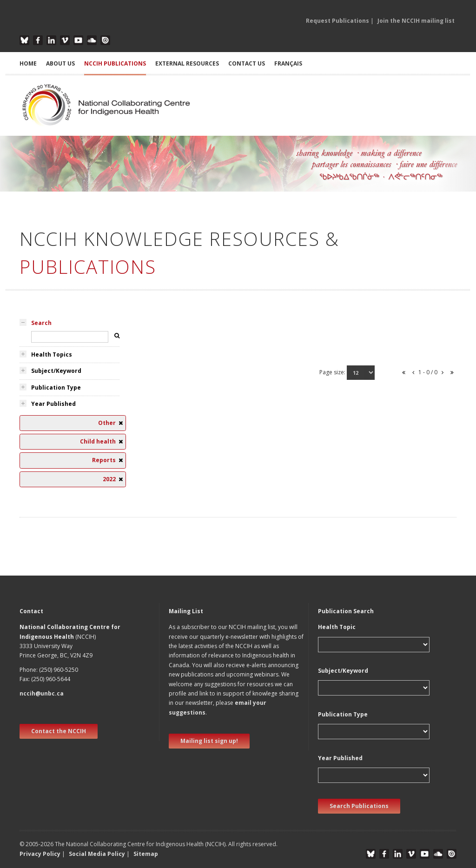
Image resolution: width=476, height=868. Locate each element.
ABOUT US (60, 63)
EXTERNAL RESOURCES (187, 63)
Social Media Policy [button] (97, 854)
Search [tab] (41, 323)
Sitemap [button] (146, 854)
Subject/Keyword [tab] (56, 371)
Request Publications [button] (337, 21)
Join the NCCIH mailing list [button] (416, 21)
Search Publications (359, 806)
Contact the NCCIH (59, 731)
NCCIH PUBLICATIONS (115, 63)
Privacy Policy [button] (40, 854)
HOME (28, 63)
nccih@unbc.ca (42, 693)
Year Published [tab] (53, 404)
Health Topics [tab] (52, 354)
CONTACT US (247, 63)
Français (288, 63)
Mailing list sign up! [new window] (209, 741)
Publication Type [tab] (56, 388)
